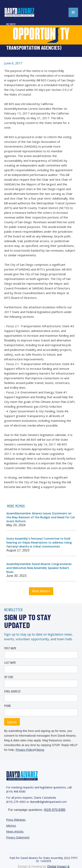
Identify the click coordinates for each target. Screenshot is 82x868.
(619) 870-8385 (55, 810)
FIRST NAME (10, 648)
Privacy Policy (25, 750)
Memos (11, 826)
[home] (24, 12)
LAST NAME (10, 662)
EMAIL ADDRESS (12, 691)
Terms (40, 750)
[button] (73, 12)
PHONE (8, 706)
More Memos (41, 591)
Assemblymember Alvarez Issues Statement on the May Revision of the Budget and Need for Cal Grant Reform (41, 517)
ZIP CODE (9, 677)
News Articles (15, 831)
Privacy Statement (18, 837)
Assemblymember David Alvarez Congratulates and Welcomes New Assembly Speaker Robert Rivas (39, 568)
